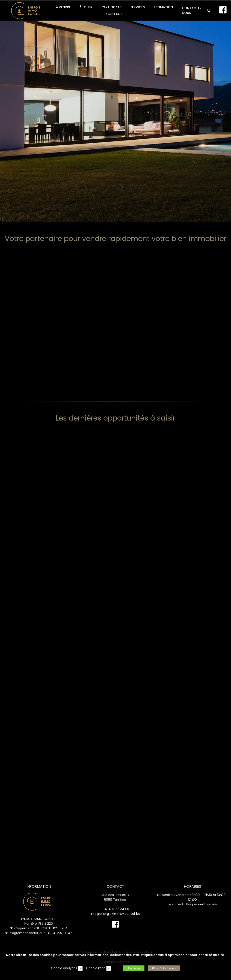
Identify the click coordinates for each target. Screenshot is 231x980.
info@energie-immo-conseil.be (115, 914)
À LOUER (86, 7)
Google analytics (64, 968)
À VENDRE (63, 7)
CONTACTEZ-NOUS (196, 10)
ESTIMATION (163, 7)
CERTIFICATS (111, 7)
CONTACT (114, 14)
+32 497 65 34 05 (115, 909)
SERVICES (138, 7)
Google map (96, 968)
